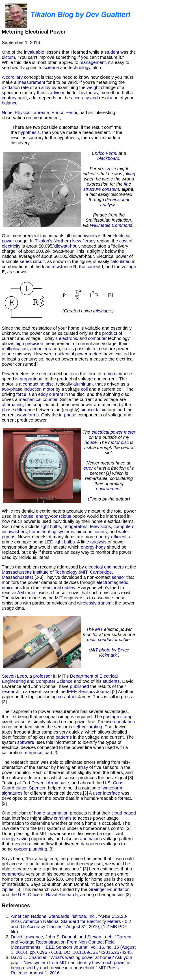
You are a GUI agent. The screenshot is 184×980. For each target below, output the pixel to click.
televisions (101, 526)
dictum (8, 57)
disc (50, 384)
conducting (34, 384)
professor (42, 676)
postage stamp (118, 717)
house (91, 442)
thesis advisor (51, 93)
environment (108, 489)
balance (10, 103)
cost (123, 241)
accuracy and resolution (95, 98)
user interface (107, 793)
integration (49, 349)
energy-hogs (93, 547)
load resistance (57, 267)
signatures (12, 793)
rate (25, 87)
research (11, 692)
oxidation (11, 87)
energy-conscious (53, 516)
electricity (11, 246)
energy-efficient (111, 537)
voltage (129, 267)
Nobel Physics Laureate (25, 112)
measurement (31, 82)
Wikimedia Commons (111, 225)
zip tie (8, 889)
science (51, 68)
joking (129, 174)
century (9, 98)
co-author (67, 697)
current (93, 267)
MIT (99, 629)
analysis (98, 542)
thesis (92, 93)
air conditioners (92, 532)
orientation (124, 722)
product (110, 333)
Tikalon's (44, 241)
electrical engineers (104, 567)
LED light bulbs (60, 542)
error (88, 468)
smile (111, 169)
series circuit (32, 261)
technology (79, 68)
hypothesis (29, 132)
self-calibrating (88, 727)
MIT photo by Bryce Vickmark (110, 652)
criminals (63, 818)
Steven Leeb (14, 676)
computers (124, 526)
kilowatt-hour (66, 246)
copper (21, 849)
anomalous (91, 839)
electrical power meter (113, 432)
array (83, 767)
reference (33, 753)
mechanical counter (38, 399)
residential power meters (78, 354)
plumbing (38, 849)
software (26, 742)
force (21, 394)
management (93, 62)
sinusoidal (91, 410)
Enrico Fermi (64, 112)
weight (93, 87)
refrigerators (76, 526)
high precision (29, 344)
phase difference (18, 410)
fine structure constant (107, 187)
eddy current (51, 394)
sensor (118, 577)
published (80, 686)
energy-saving (16, 839)
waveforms (28, 415)
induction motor (39, 389)
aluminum (83, 384)
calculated (121, 261)
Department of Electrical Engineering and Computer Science (60, 679)
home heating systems (52, 532)
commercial (13, 874)
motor (112, 374)
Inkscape (102, 311)
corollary (14, 77)
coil (84, 389)
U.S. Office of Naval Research (48, 895)
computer (97, 338)
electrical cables (59, 588)
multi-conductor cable (108, 640)
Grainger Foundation (109, 889)
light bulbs (51, 526)
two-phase (12, 389)
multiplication (15, 349)
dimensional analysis (115, 202)
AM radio (26, 593)
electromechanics (57, 374)
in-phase (68, 415)
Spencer (37, 788)
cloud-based (124, 813)
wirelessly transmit (95, 603)
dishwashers (14, 532)
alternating (12, 405)
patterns (64, 737)
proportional (32, 379)
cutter (21, 788)
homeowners (84, 236)
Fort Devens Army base (46, 783)
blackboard (108, 158)
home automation (51, 813)
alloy (46, 87)
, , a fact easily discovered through (110, 194)
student (112, 52)
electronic (69, 338)
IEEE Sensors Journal (89, 692)
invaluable (34, 52)
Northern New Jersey (75, 241)
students (111, 681)
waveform (112, 788)
